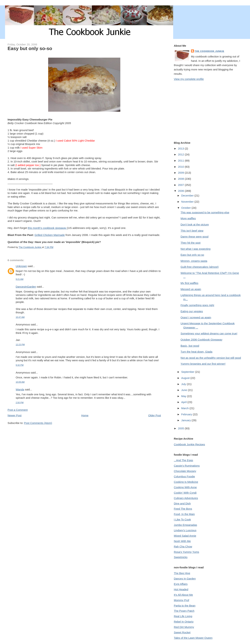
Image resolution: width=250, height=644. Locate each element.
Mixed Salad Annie (185, 536)
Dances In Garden (185, 579)
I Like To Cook (182, 519)
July (184, 384)
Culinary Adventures (186, 498)
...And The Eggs (184, 460)
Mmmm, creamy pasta (194, 261)
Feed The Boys (183, 509)
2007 (181, 185)
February (187, 414)
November (188, 202)
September (188, 372)
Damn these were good (194, 237)
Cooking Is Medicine (186, 482)
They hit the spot (190, 243)
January (186, 420)
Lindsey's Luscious (185, 530)
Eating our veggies (192, 311)
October (186, 208)
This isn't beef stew (192, 231)
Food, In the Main (184, 514)
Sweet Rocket (182, 632)
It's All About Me (183, 595)
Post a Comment (18, 410)
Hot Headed (181, 589)
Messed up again (191, 289)
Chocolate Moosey (185, 471)
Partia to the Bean (185, 606)
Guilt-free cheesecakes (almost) (200, 267)
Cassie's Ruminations (187, 466)
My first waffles (189, 283)
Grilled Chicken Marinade (50, 235)
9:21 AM (20, 279)
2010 (181, 167)
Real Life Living (183, 616)
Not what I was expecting (196, 249)
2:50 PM (20, 402)
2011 (181, 161)
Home (85, 415)
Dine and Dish (182, 503)
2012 (181, 154)
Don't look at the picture (195, 224)
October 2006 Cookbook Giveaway (201, 340)
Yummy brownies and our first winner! (203, 364)
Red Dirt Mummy (184, 627)
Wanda (20, 389)
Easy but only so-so (192, 255)
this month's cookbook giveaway (47, 228)
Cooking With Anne (185, 487)
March (185, 408)
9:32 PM (20, 365)
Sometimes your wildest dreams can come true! (209, 333)
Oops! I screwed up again (196, 317)
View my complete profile (189, 79)
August (186, 378)
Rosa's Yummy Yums (187, 552)
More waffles (188, 218)
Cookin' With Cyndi (185, 493)
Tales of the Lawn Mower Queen (193, 638)
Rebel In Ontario (184, 622)
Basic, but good (190, 346)
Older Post (155, 415)
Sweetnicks (181, 557)
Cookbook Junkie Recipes (189, 444)
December (188, 195)
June (185, 390)
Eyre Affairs (181, 584)
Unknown (21, 266)
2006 (181, 191)
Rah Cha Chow (183, 546)
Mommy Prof (182, 600)
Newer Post (15, 415)
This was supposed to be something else (205, 212)
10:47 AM (20, 317)
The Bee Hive (182, 573)
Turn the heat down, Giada (196, 352)
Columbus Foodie (184, 476)
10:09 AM (20, 382)
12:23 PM (20, 344)
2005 (181, 428)
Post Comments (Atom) (38, 423)
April (184, 402)
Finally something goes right (197, 305)
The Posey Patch (184, 611)
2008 (181, 179)
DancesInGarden (26, 287)
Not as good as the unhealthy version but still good (211, 358)
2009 (181, 173)
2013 (181, 148)
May (184, 396)
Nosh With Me (182, 541)
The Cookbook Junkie (210, 51)
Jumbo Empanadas (186, 525)
